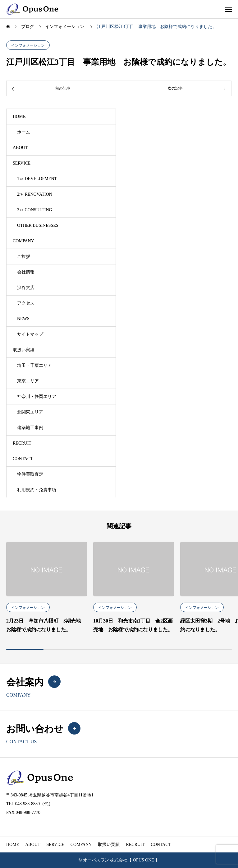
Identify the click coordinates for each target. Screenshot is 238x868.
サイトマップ (30, 334)
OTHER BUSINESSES (38, 225)
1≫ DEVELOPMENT (37, 179)
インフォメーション (28, 45)
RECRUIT (22, 443)
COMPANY (23, 241)
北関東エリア (30, 412)
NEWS (23, 319)
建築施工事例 (30, 428)
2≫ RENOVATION (35, 194)
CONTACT (23, 459)
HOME (19, 117)
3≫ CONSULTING (35, 210)
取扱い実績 (24, 350)
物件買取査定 (30, 474)
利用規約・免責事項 (37, 490)
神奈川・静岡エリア (37, 397)
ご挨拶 (24, 257)
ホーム (24, 132)
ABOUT (20, 148)
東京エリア (28, 381)
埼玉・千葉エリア (34, 365)
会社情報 (26, 272)
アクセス (26, 303)
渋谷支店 (26, 288)
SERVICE (22, 163)
